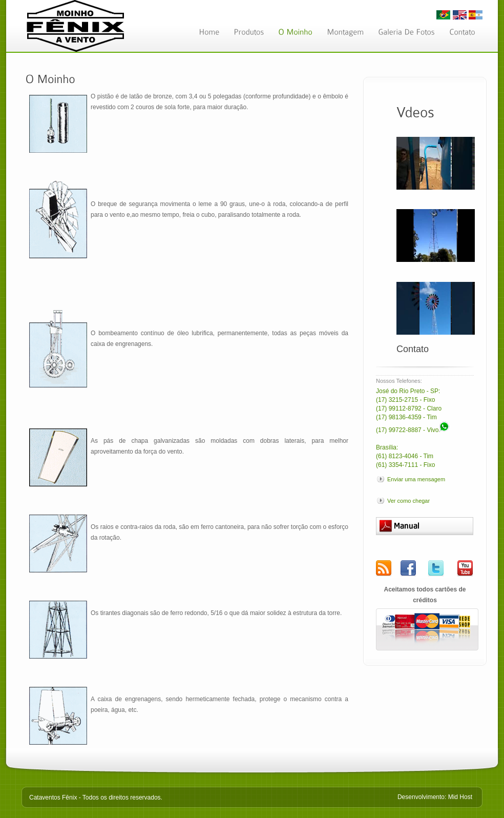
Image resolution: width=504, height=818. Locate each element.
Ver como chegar (408, 501)
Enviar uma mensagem (416, 479)
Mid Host (460, 797)
